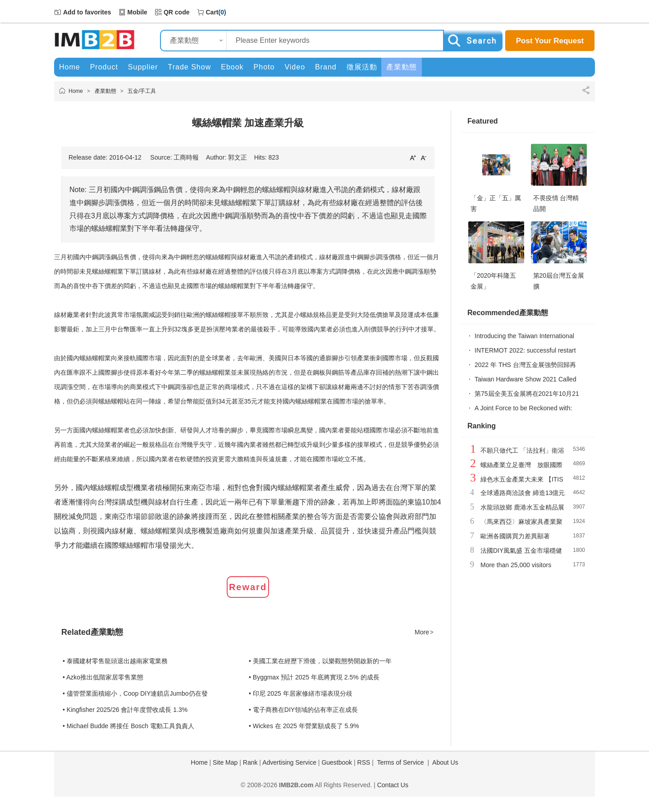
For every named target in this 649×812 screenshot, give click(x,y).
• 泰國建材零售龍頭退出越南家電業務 (115, 661)
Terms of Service (400, 762)
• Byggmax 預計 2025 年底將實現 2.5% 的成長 (314, 677)
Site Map (225, 762)
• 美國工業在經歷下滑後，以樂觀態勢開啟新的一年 (320, 661)
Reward (248, 587)
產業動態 (105, 91)
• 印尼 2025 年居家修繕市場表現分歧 (301, 693)
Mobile (137, 12)
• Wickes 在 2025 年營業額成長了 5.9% (304, 726)
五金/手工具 (142, 91)
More (425, 632)
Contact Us (393, 785)
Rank (250, 762)
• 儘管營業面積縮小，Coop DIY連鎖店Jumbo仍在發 (135, 693)
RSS (364, 762)
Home (76, 91)
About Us (445, 762)
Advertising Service (289, 762)
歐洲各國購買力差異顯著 (515, 536)
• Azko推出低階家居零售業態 (103, 677)
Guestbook (337, 762)
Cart (212, 12)
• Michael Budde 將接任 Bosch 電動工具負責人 (128, 726)
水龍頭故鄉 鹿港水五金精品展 (522, 507)
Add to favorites (87, 12)
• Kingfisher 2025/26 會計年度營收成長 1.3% (125, 710)
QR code (177, 12)
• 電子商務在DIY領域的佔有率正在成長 (303, 710)
